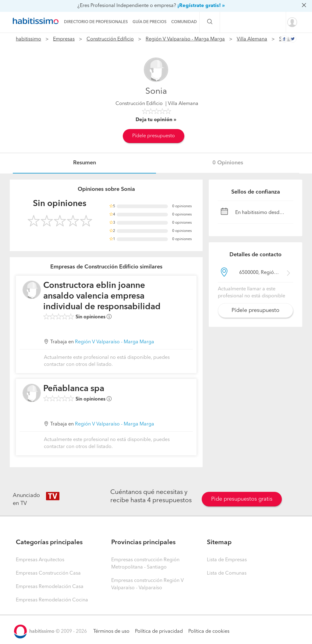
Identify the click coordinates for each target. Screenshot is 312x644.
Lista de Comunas (227, 573)
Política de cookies (209, 632)
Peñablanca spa (74, 389)
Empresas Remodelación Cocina (52, 600)
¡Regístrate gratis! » (201, 6)
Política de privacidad (159, 632)
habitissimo (28, 39)
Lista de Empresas (227, 560)
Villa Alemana (252, 39)
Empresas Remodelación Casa (50, 587)
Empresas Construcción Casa (48, 573)
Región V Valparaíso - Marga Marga (185, 39)
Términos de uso (111, 632)
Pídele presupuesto (154, 136)
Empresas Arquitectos (40, 560)
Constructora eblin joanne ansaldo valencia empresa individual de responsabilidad (102, 296)
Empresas (64, 39)
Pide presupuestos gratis (242, 499)
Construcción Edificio (110, 39)
